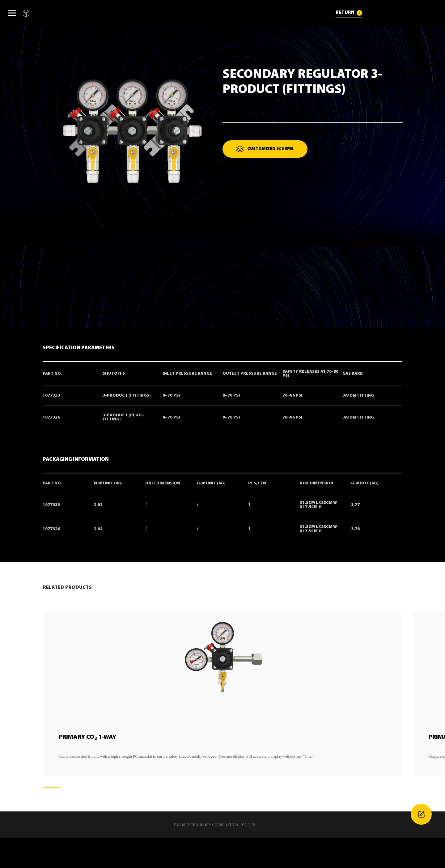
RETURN (345, 13)
